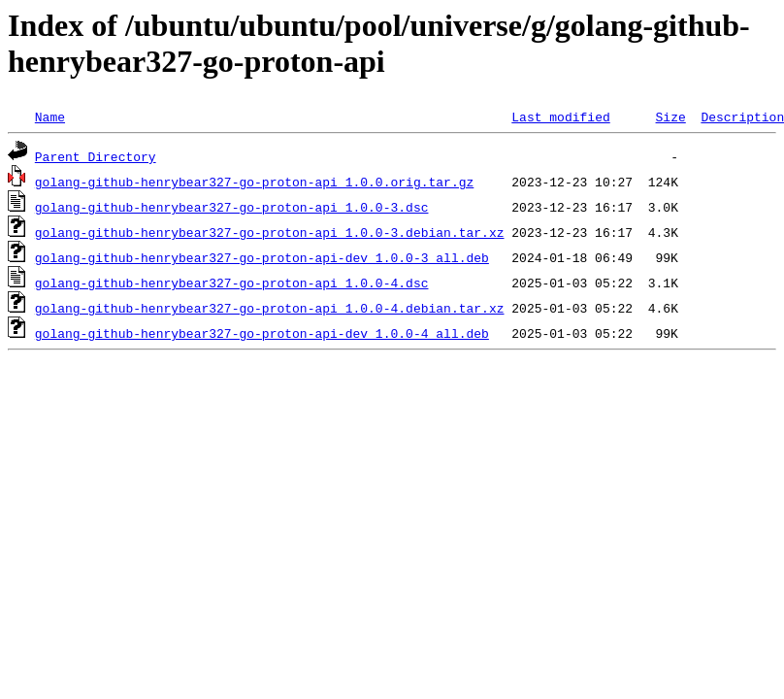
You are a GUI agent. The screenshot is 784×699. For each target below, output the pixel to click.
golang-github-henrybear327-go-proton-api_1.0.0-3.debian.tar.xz (270, 232)
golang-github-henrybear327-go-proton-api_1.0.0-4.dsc (232, 283)
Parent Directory (96, 156)
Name (50, 116)
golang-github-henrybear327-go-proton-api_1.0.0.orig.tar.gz (254, 182)
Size (670, 116)
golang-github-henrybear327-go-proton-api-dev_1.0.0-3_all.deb (262, 257)
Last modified (560, 116)
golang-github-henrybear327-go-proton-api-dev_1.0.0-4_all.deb (262, 333)
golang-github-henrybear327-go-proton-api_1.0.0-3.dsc (232, 207)
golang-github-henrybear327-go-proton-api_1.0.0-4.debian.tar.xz (270, 308)
